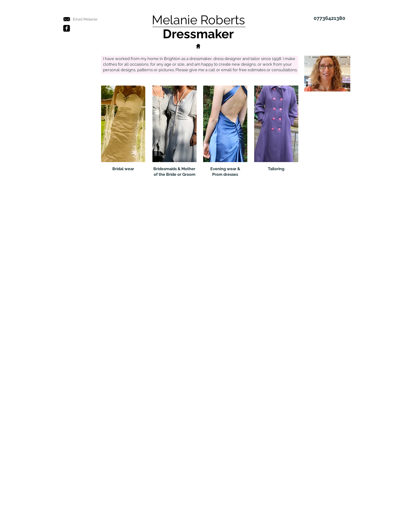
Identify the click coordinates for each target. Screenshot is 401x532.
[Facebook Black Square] (67, 28)
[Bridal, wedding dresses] (123, 124)
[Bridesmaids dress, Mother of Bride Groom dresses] (175, 124)
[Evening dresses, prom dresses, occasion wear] (225, 124)
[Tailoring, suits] (276, 124)
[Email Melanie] (85, 20)
